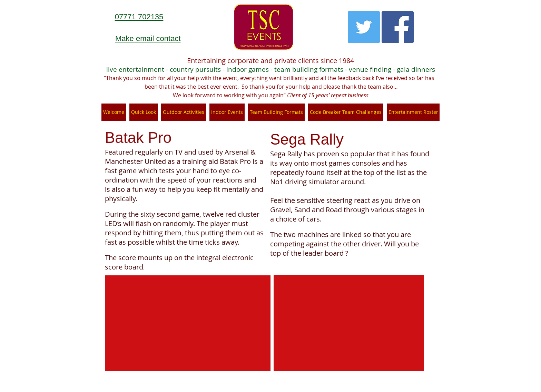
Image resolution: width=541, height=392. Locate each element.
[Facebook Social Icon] (398, 27)
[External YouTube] (188, 323)
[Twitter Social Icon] (364, 27)
